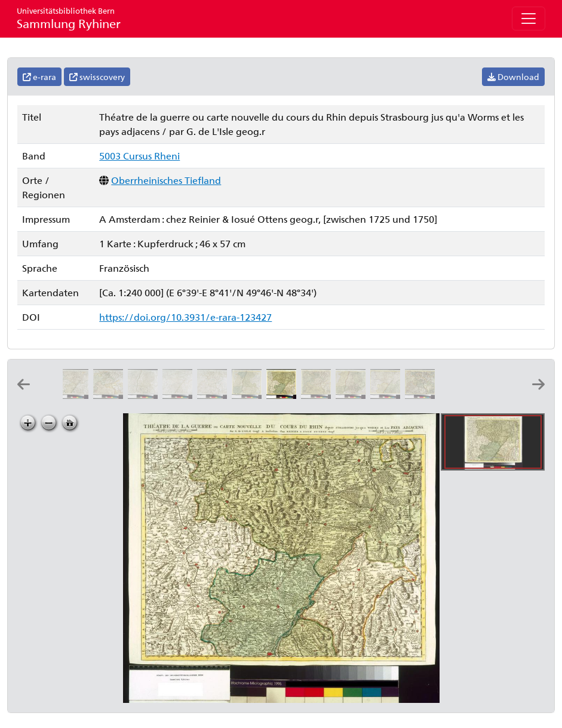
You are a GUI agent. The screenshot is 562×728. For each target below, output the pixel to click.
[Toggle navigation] (529, 19)
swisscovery (97, 77)
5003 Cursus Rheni (139, 156)
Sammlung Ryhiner (69, 18)
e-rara (39, 77)
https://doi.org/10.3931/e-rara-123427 (185, 317)
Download (513, 77)
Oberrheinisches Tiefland (166, 180)
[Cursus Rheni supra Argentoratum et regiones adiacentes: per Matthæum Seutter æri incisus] (457, 395)
